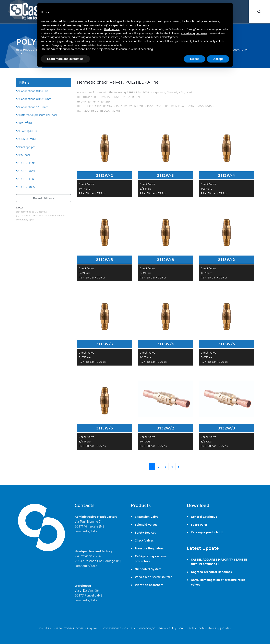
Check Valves (144, 540)
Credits (226, 628)
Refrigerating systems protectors (151, 559)
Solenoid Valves (146, 525)
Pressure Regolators (149, 548)
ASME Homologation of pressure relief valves (218, 582)
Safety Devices (145, 532)
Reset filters (44, 198)
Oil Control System (148, 569)
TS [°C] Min (25, 179)
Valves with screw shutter (153, 577)
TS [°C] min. (25, 187)
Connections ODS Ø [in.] (33, 91)
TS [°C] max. (26, 171)
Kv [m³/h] (24, 123)
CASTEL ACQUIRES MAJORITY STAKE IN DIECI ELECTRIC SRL (219, 562)
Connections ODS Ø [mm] (34, 99)
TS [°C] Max (25, 163)
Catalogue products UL (207, 532)
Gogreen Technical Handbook (212, 572)
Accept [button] (218, 59)
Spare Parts (199, 525)
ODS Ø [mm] (26, 139)
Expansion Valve (147, 517)
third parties (112, 29)
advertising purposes (194, 33)
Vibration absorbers (149, 585)
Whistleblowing (209, 628)
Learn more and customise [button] (65, 59)
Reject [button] (194, 59)
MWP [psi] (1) (26, 131)
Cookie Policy (188, 628)
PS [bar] (23, 155)
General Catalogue (204, 517)
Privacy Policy (167, 628)
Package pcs (26, 147)
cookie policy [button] (141, 25)
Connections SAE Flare (32, 107)
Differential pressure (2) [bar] (37, 115)
